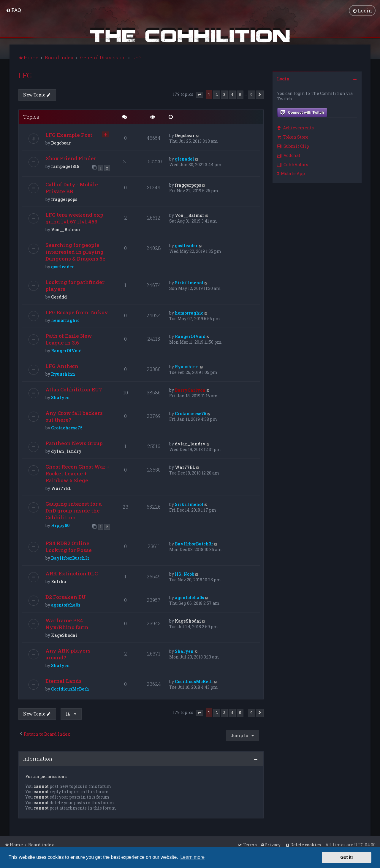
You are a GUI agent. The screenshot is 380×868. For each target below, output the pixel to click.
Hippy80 (60, 525)
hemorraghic (65, 320)
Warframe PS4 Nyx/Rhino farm (67, 623)
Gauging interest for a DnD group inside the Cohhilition (74, 510)
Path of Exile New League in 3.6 (69, 339)
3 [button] (224, 94)
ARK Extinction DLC (72, 573)
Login (283, 78)
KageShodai (64, 635)
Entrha (59, 581)
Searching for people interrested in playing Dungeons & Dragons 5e (75, 251)
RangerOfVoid (66, 350)
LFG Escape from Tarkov (77, 312)
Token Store (293, 136)
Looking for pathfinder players (75, 285)
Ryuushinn (63, 373)
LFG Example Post (69, 134)
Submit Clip (293, 146)
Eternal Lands (64, 680)
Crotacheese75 (67, 427)
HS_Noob (185, 573)
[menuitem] (14, 10)
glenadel (185, 158)
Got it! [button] (347, 857)
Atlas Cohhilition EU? (74, 389)
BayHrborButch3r (70, 557)
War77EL (61, 488)
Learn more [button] (192, 857)
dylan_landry (66, 451)
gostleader (62, 266)
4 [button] (232, 94)
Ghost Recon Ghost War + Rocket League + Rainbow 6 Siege (77, 473)
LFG (25, 75)
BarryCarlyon (190, 389)
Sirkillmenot (189, 282)
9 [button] (251, 94)
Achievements (295, 127)
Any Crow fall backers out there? (74, 416)
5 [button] (240, 94)
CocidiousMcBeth (70, 688)
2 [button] (217, 94)
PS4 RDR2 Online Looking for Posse (69, 546)
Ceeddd (59, 296)
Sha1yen (60, 397)
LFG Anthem (62, 365)
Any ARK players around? (68, 653)
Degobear (61, 142)
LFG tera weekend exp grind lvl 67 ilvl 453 (74, 218)
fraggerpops (64, 199)
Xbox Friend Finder (71, 158)
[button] (199, 94)
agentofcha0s (66, 604)
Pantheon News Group (74, 443)
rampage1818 (65, 166)
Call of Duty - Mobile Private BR (72, 187)
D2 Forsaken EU (66, 596)
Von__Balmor (66, 229)
